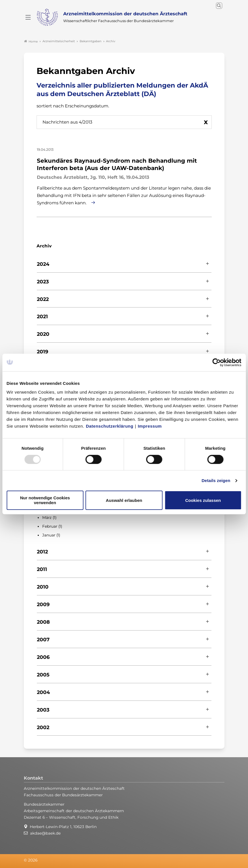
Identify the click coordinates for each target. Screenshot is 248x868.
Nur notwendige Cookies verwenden (45, 500)
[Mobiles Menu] (28, 17)
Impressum (150, 426)
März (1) (49, 517)
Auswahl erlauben (124, 500)
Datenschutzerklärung (110, 426)
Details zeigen (216, 480)
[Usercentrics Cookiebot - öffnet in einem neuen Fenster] (217, 362)
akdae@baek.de (45, 833)
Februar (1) (52, 526)
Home (31, 41)
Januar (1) (51, 535)
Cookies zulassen (203, 500)
